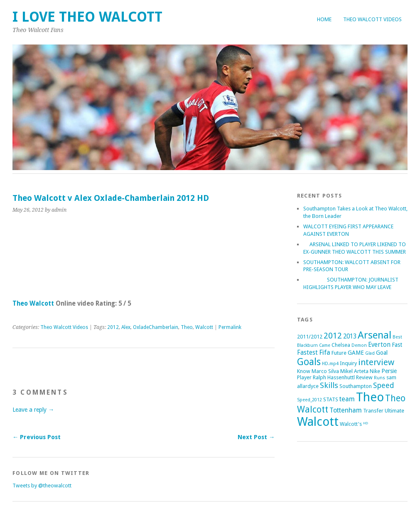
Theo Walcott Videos (372, 19)
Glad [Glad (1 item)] (370, 353)
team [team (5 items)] (347, 399)
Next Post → (256, 437)
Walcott (204, 327)
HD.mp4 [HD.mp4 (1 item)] (330, 364)
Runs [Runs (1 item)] (379, 378)
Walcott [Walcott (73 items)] (318, 422)
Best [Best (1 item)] (397, 337)
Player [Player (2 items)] (304, 377)
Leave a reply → (33, 410)
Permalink (230, 327)
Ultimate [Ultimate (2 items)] (394, 411)
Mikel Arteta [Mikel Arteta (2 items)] (354, 371)
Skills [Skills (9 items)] (329, 385)
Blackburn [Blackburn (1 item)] (307, 345)
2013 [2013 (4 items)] (350, 336)
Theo (187, 327)
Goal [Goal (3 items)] (382, 353)
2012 (113, 327)
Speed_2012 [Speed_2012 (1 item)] (309, 400)
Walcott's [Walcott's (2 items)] (351, 424)
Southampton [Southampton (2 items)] (356, 386)
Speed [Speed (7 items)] (384, 385)
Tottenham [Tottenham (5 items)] (346, 410)
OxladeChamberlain (156, 327)
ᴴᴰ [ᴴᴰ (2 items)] (366, 424)
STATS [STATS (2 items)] (331, 399)
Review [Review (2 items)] (364, 377)
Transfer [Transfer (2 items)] (373, 411)
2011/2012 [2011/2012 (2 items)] (310, 337)
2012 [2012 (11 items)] (333, 336)
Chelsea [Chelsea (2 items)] (341, 345)
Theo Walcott (33, 304)
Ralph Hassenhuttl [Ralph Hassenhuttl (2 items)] (334, 377)
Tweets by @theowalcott (42, 486)
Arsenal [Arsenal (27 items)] (375, 335)
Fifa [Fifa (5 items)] (325, 352)
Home (324, 19)
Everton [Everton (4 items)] (379, 345)
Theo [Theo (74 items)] (370, 397)
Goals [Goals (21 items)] (309, 362)
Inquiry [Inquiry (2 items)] (348, 363)
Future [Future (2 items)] (339, 353)
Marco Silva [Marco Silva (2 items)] (325, 371)
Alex (126, 327)
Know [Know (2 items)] (304, 371)
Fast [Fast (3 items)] (397, 345)
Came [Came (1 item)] (325, 345)
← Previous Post (37, 437)
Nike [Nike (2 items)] (375, 371)
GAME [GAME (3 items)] (356, 353)
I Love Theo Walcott (87, 17)
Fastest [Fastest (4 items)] (307, 353)
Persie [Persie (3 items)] (389, 371)
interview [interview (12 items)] (376, 362)
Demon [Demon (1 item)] (359, 345)
